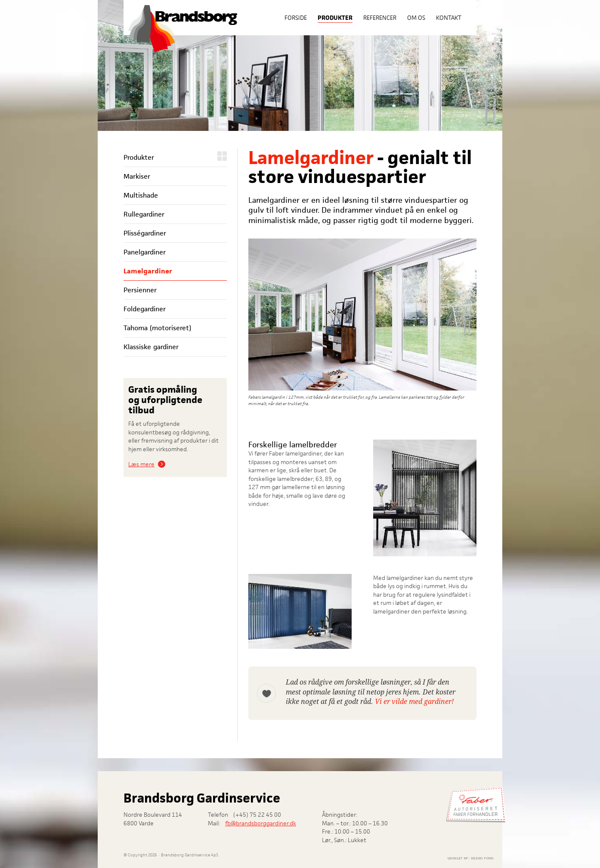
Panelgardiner (145, 252)
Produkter (335, 18)
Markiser (137, 176)
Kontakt (449, 18)
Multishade (141, 195)
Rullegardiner (144, 214)
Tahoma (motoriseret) (157, 328)
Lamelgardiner (148, 271)
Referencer (380, 18)
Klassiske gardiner (151, 347)
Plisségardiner (145, 233)
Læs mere (141, 464)
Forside (296, 18)
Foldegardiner (145, 309)
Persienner (140, 290)
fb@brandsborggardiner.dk (261, 823)
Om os (416, 18)
